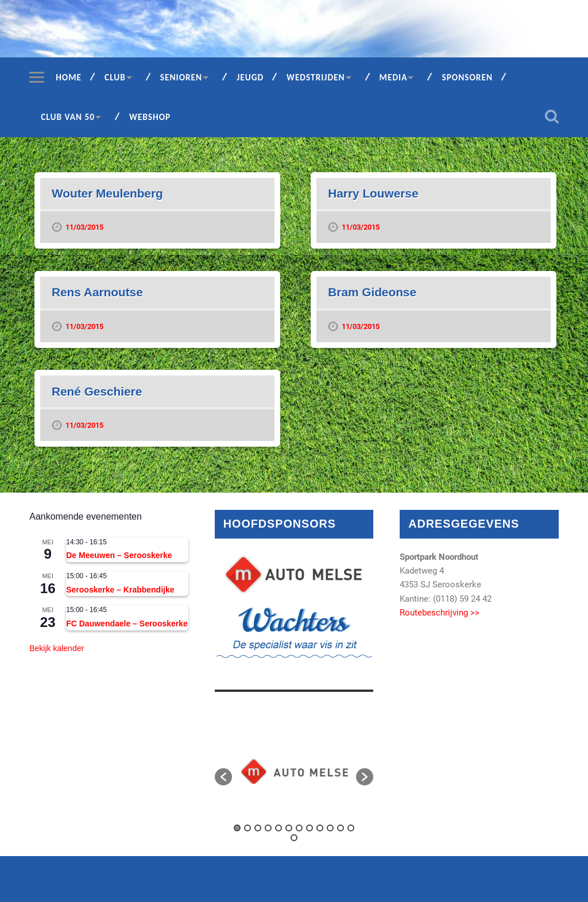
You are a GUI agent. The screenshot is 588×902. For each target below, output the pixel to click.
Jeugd (250, 77)
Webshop (150, 117)
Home (69, 77)
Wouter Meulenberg (107, 193)
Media (394, 77)
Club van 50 (68, 117)
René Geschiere (97, 391)
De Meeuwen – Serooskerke (119, 555)
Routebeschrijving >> (440, 613)
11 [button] (341, 828)
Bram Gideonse (372, 292)
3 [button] (258, 828)
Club (115, 77)
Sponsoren (467, 77)
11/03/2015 (84, 227)
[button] (223, 777)
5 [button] (278, 828)
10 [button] (330, 828)
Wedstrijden (316, 77)
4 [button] (268, 828)
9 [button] (320, 828)
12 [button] (351, 828)
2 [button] (247, 828)
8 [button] (310, 828)
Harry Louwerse (373, 193)
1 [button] (237, 828)
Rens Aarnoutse (97, 292)
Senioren (181, 77)
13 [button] (294, 838)
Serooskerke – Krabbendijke (120, 590)
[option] (294, 771)
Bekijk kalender (57, 648)
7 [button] (299, 828)
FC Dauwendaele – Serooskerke (127, 624)
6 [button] (289, 828)
